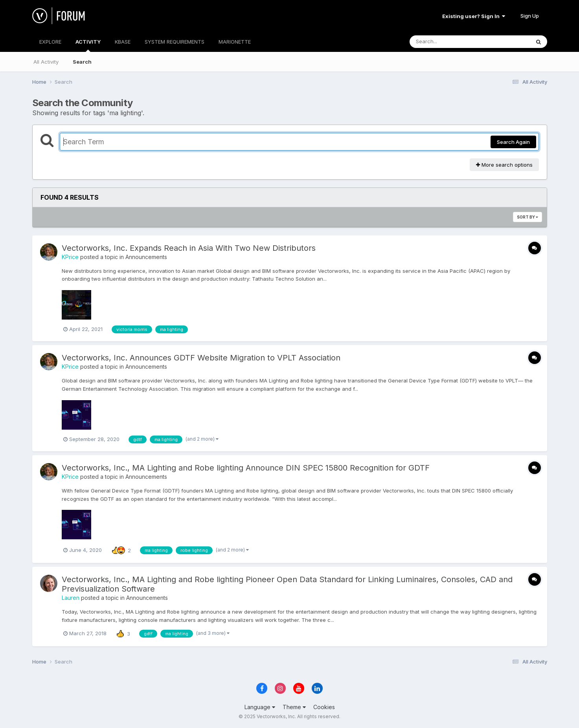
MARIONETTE (235, 42)
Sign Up (530, 16)
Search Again (513, 142)
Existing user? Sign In (474, 16)
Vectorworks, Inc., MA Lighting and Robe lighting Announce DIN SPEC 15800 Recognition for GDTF (246, 468)
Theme (294, 707)
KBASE (123, 42)
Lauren (71, 598)
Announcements (146, 257)
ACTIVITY (88, 45)
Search (82, 62)
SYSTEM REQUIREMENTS (175, 42)
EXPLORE (50, 42)
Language (260, 707)
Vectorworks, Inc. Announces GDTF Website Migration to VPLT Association (201, 358)
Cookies (324, 707)
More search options (504, 165)
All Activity (46, 62)
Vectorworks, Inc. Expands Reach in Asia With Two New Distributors (189, 248)
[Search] (448, 42)
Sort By (528, 217)
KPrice (70, 257)
